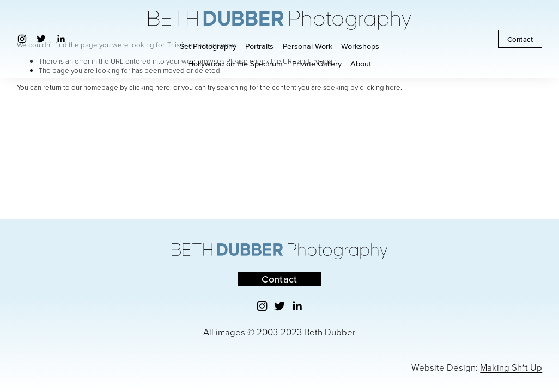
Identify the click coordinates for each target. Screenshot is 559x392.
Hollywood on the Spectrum (235, 63)
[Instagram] (22, 39)
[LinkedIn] (61, 39)
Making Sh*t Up (511, 367)
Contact (520, 39)
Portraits (259, 46)
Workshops (360, 46)
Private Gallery (317, 63)
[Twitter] (41, 39)
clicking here (150, 87)
